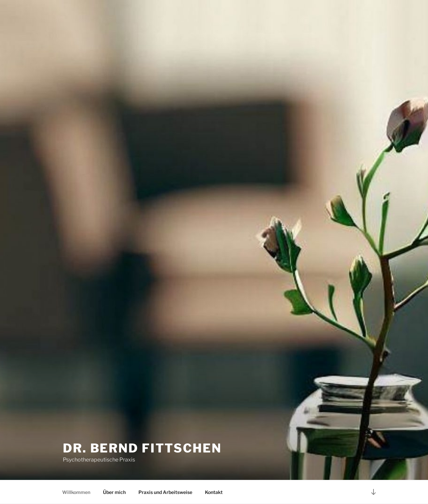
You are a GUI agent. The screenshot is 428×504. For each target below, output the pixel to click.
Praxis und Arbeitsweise (165, 492)
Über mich (114, 492)
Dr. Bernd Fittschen (142, 448)
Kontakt (214, 492)
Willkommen (76, 492)
